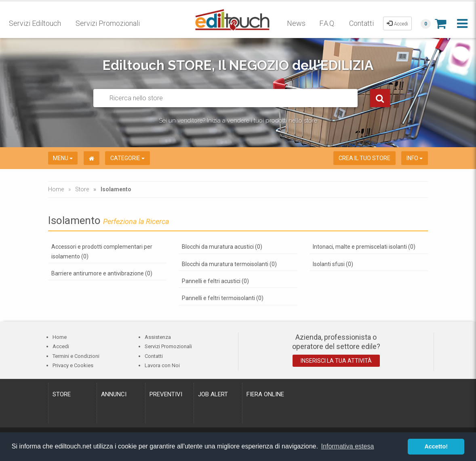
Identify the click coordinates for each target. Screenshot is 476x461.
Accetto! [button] (436, 446)
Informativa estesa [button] (348, 446)
